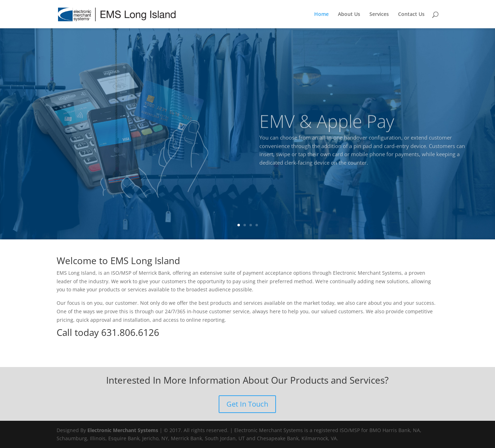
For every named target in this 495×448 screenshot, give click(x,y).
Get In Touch (247, 404)
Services (379, 14)
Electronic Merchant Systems (123, 430)
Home (321, 14)
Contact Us (411, 14)
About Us (349, 14)
